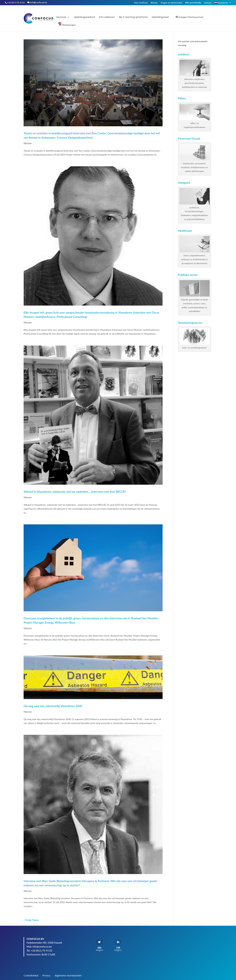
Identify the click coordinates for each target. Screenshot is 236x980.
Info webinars (109, 17)
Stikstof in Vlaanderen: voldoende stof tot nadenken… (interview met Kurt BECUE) (75, 492)
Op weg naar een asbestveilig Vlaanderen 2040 (53, 706)
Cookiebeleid (31, 975)
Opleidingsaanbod (87, 17)
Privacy (46, 975)
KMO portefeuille (193, 3)
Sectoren (64, 17)
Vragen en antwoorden (171, 3)
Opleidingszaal (163, 17)
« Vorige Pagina (31, 920)
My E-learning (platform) (135, 17)
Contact (208, 3)
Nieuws (154, 3)
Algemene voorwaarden (68, 975)
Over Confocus (141, 3)
